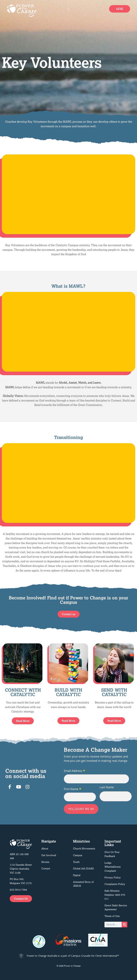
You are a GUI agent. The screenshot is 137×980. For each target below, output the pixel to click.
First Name (73, 789)
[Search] (124, 925)
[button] (69, 9)
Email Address (75, 771)
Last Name (107, 787)
